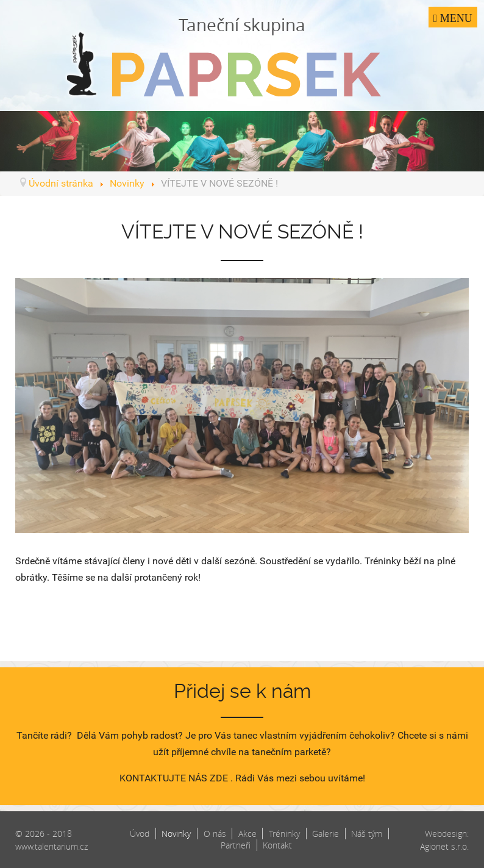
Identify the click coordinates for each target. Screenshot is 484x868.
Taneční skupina (242, 55)
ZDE (219, 778)
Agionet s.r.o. (444, 846)
